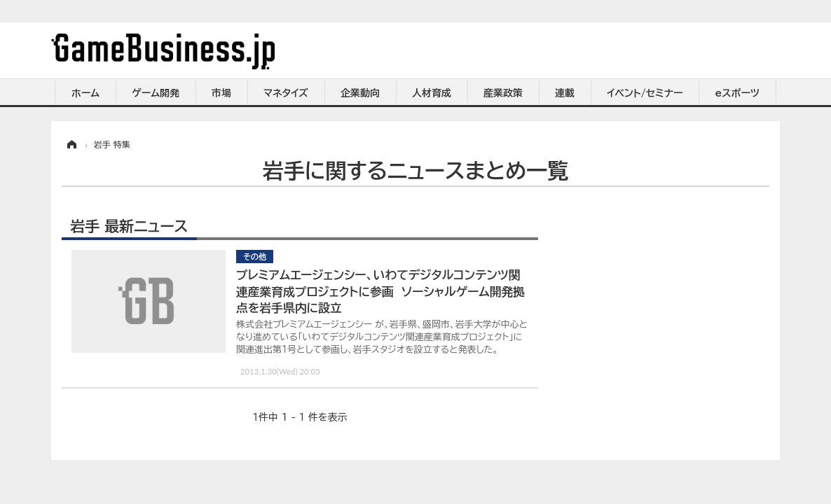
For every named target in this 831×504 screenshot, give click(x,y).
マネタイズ (286, 93)
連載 (565, 93)
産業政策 (503, 93)
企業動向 (360, 93)
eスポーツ (737, 93)
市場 (221, 93)
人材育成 (432, 93)
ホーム (85, 93)
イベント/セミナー (645, 93)
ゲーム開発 (156, 93)
